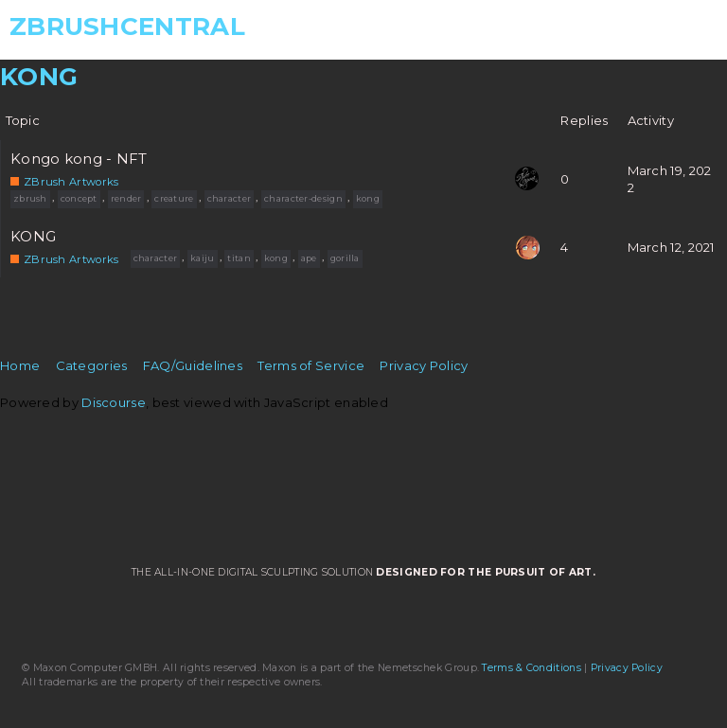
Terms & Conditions (531, 668)
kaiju (203, 258)
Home (20, 365)
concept (79, 198)
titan (239, 258)
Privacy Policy (424, 365)
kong (368, 198)
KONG (33, 237)
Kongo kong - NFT (79, 159)
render (126, 198)
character (230, 198)
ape (309, 258)
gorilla (345, 258)
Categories (92, 365)
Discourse (114, 402)
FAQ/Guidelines (193, 365)
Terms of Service (311, 365)
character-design (303, 198)
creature (174, 198)
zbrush (30, 198)
